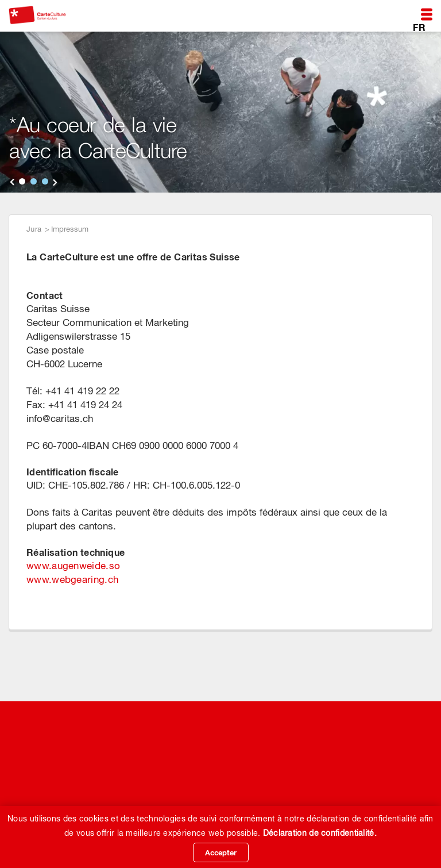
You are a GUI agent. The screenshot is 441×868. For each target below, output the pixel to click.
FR (419, 27)
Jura (34, 229)
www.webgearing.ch (72, 579)
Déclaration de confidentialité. (320, 833)
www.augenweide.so (73, 566)
